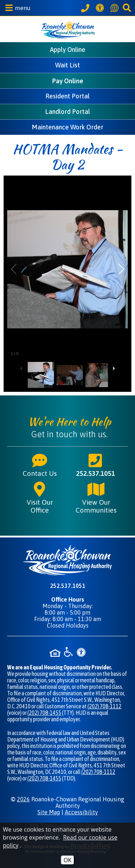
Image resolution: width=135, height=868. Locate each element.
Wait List (67, 65)
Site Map (49, 812)
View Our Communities (96, 497)
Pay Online (68, 81)
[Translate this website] (116, 8)
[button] (16, 8)
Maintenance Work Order (67, 127)
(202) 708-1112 (104, 706)
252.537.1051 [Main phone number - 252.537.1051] (95, 465)
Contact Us (40, 465)
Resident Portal (67, 96)
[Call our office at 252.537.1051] (86, 8)
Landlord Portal (67, 112)
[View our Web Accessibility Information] (101, 8)
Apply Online (68, 50)
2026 (23, 799)
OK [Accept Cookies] (67, 860)
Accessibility (81, 812)
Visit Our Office (40, 497)
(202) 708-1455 (44, 713)
